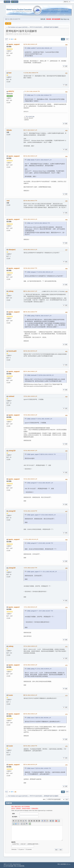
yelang (11, 291)
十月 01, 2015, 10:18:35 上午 (30, 396)
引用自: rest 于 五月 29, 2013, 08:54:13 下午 (38, 223)
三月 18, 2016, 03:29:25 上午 (30, 665)
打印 (67, 39)
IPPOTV (11, 91)
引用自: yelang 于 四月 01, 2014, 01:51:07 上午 (39, 316)
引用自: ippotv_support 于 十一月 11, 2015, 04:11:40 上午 (42, 572)
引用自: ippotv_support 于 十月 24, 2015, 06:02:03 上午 (41, 515)
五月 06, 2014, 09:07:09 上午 (30, 351)
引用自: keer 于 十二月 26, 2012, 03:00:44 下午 (39, 95)
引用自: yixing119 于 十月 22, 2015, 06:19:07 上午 (40, 483)
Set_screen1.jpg (29, 116)
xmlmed (11, 396)
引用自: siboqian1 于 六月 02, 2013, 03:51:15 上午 (40, 272)
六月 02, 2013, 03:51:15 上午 (30, 250)
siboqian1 (12, 250)
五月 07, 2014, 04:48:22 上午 (30, 371)
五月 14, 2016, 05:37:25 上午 (30, 765)
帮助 (59, 864)
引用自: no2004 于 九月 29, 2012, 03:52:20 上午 (39, 48)
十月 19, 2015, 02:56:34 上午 (30, 415)
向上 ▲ (69, 864)
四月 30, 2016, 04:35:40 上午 (30, 695)
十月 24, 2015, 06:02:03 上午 (30, 479)
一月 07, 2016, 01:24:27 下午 (30, 568)
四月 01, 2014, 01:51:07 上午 (30, 291)
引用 (65, 66)
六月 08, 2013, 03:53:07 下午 (30, 268)
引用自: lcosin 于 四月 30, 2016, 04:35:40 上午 (39, 718)
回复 (63, 39)
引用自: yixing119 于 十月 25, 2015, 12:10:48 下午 (40, 543)
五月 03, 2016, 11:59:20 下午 (30, 746)
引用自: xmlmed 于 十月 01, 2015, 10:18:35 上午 (39, 419)
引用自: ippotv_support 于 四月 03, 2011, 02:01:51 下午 (41, 454)
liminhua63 (12, 351)
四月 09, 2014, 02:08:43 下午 (30, 312)
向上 (7, 792)
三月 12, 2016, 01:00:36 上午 (30, 646)
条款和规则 (63, 864)
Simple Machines (17, 864)
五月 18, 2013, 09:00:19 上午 (30, 156)
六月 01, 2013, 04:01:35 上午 (30, 219)
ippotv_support (14, 44)
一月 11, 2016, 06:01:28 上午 (30, 607)
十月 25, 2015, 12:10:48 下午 (30, 511)
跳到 (44, 799)
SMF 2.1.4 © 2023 (8, 864)
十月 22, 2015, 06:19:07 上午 (30, 451)
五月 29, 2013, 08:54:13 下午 (30, 201)
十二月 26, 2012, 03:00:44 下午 (31, 73)
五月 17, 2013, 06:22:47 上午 (30, 130)
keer (10, 73)
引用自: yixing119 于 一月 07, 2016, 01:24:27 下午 (40, 611)
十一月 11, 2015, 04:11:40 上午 (31, 539)
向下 (7, 39)
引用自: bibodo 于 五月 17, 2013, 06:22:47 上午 (39, 160)
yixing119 (12, 451)
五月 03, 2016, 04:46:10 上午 (30, 714)
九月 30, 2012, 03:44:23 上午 (30, 44)
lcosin (11, 695)
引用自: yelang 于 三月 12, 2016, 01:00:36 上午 (39, 669)
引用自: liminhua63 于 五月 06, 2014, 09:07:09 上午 (40, 375)
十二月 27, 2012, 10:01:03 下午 (32, 91)
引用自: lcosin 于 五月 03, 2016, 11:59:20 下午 (39, 768)
